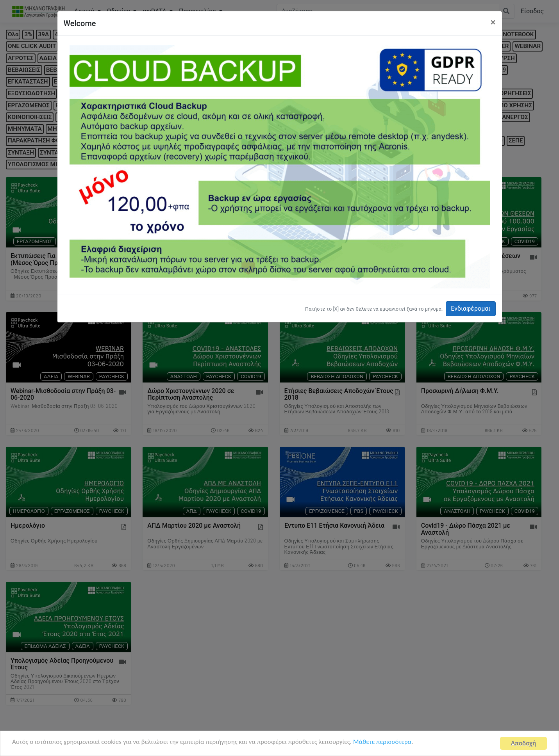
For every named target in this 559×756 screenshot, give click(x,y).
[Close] (493, 22)
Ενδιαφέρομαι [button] (471, 309)
